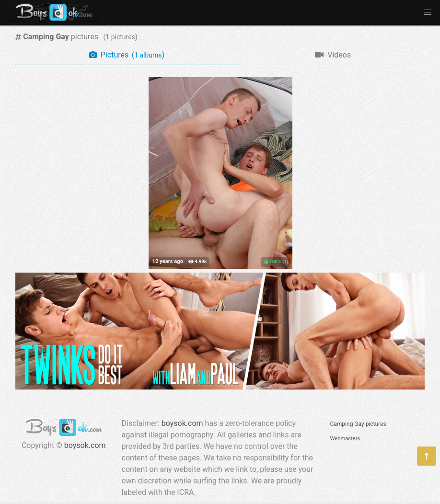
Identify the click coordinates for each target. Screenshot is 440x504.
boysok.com (85, 445)
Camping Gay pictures (358, 424)
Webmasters (345, 439)
